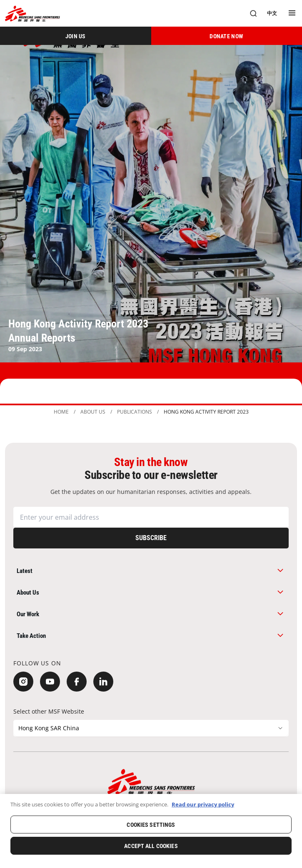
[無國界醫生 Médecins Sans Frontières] (32, 14)
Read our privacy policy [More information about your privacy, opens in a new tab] (203, 804)
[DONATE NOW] (227, 36)
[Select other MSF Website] (151, 728)
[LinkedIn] (103, 682)
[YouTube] (50, 682)
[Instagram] (23, 682)
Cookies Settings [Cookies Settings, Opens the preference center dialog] (151, 825)
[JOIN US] (76, 36)
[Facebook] (77, 682)
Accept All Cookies (151, 846)
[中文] (272, 13)
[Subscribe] (151, 538)
